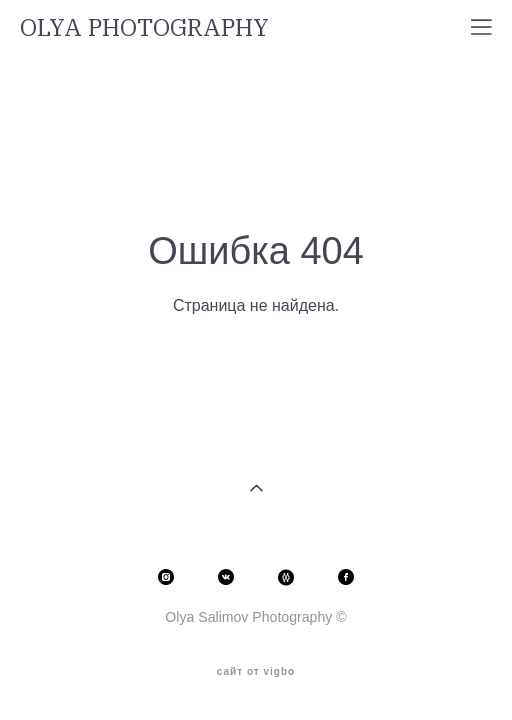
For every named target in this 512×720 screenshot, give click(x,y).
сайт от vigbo (256, 663)
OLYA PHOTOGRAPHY (144, 27)
